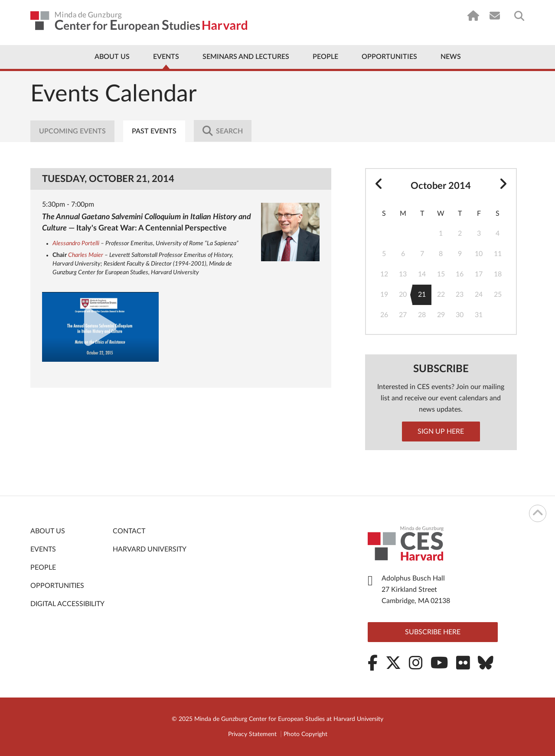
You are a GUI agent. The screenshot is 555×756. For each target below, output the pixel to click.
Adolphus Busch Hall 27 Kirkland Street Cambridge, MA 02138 (416, 590)
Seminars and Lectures (246, 57)
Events (166, 57)
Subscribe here (433, 632)
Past (154, 131)
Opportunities (389, 57)
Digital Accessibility (67, 604)
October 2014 (441, 186)
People (325, 57)
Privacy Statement (252, 734)
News (451, 57)
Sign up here (441, 432)
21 (419, 295)
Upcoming (72, 131)
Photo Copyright (305, 734)
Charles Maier (86, 255)
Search (223, 131)
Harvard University (150, 549)
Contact (129, 531)
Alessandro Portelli (76, 243)
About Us (112, 57)
